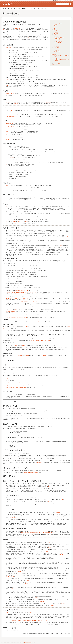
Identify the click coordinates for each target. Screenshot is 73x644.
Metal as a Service (10, 94)
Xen (7, 146)
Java (54, 30)
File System (56, 32)
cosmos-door (67, 633)
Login (41, 8)
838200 (51, 542)
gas (46, 340)
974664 (20, 571)
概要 (54, 45)
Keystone (8, 80)
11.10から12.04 (57, 50)
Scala (7, 137)
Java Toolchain (58, 43)
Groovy (8, 135)
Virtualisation (56, 31)
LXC (7, 154)
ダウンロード (56, 46)
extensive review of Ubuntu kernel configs (17, 317)
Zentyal (11, 212)
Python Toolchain (59, 41)
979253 (42, 601)
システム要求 (56, 48)
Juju (54, 28)
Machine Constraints (11, 116)
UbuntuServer (11, 14)
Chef (7, 221)
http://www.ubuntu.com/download (14, 378)
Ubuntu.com (56, 1)
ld (47, 340)
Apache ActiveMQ (10, 127)
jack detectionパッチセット (12, 307)
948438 (26, 221)
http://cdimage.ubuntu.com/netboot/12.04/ (16, 387)
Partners (70, 1)
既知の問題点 (55, 54)
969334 (47, 551)
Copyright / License (28, 642)
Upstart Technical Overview (37, 322)
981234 (16, 559)
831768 (58, 512)
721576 (52, 605)
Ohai (18, 221)
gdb (49, 340)
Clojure (8, 139)
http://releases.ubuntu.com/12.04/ (14, 383)
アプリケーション (57, 63)
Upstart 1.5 (57, 39)
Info (12, 8)
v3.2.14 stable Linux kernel (23, 262)
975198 (28, 580)
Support (66, 1)
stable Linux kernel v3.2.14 (21, 290)
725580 (37, 597)
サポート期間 (55, 65)
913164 (12, 588)
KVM (7, 164)
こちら (61, 246)
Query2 (8, 207)
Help (45, 8)
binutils (42, 340)
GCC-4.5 (38, 340)
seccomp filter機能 (10, 311)
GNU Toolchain (58, 40)
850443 (30, 612)
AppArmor (11, 158)
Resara (8, 217)
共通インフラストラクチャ (59, 36)
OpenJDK (8, 131)
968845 (62, 499)
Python (16, 346)
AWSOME (56, 27)
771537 (63, 603)
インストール (55, 44)
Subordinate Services (11, 114)
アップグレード (55, 49)
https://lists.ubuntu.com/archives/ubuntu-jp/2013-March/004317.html (37, 532)
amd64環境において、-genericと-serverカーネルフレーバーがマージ (21, 292)
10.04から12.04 (57, 52)
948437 (14, 221)
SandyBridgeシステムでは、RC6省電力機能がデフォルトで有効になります (23, 302)
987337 (12, 576)
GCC (27, 327)
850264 (11, 517)
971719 (26, 583)
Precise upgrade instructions (31, 472)
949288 (68, 594)
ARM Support (56, 34)
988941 (8, 526)
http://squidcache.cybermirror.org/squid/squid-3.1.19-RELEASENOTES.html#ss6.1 (29, 620)
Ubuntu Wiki (36, 8)
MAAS (55, 26)
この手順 (67, 237)
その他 (55, 35)
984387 (50, 486)
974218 (62, 624)
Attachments (17, 8)
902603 (16, 517)
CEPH (7, 186)
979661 (55, 521)
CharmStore (11, 111)
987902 (49, 501)
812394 (38, 237)
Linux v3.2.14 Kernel (59, 37)
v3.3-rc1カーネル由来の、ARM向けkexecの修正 (17, 315)
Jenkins (8, 129)
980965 (61, 554)
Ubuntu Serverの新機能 (57, 23)
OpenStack (56, 24)
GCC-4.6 (33, 340)
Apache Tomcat (10, 123)
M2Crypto (11, 54)
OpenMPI (8, 197)
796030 (13, 564)
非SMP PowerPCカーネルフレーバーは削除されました (18, 298)
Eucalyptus (9, 223)
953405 (17, 223)
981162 (8, 576)
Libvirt (10, 150)
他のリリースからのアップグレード (61, 53)
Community (61, 1)
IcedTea (27, 355)
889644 (38, 197)
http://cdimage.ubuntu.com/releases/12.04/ (16, 385)
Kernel (55, 62)
